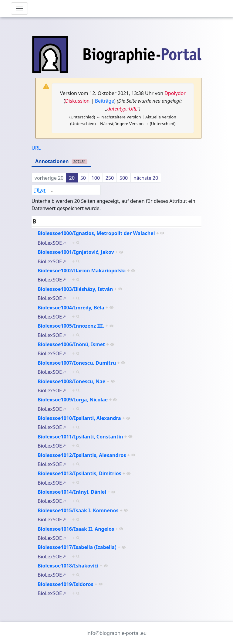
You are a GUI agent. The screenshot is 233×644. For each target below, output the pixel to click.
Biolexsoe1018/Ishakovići (68, 566)
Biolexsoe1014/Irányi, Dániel (72, 492)
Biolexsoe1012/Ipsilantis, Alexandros (82, 455)
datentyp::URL (122, 109)
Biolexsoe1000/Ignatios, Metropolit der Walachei (96, 233)
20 (72, 178)
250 (110, 178)
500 (124, 178)
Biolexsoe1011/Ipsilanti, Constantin (80, 437)
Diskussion (78, 101)
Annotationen (61, 161)
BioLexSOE (50, 243)
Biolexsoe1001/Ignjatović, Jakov (76, 252)
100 (96, 178)
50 (83, 178)
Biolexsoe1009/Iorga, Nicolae (73, 400)
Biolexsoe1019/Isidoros (66, 584)
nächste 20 (146, 178)
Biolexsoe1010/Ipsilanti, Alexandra (79, 418)
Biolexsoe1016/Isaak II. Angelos (76, 529)
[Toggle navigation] (19, 9)
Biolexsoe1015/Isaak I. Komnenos (78, 510)
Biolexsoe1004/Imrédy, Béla (71, 308)
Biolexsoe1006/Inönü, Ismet (71, 344)
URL (36, 148)
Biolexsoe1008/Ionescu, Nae (71, 381)
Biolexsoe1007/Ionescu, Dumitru (77, 363)
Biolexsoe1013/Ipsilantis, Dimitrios (79, 473)
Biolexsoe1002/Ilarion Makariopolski (82, 271)
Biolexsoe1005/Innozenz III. (71, 326)
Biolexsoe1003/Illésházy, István (75, 289)
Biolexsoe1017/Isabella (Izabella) (77, 547)
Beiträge (105, 101)
